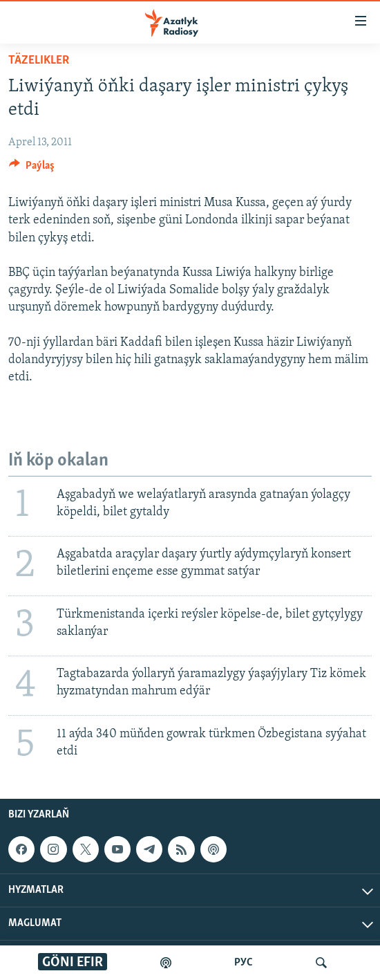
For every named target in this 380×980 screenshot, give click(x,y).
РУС (244, 963)
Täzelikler (39, 61)
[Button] (32, 169)
